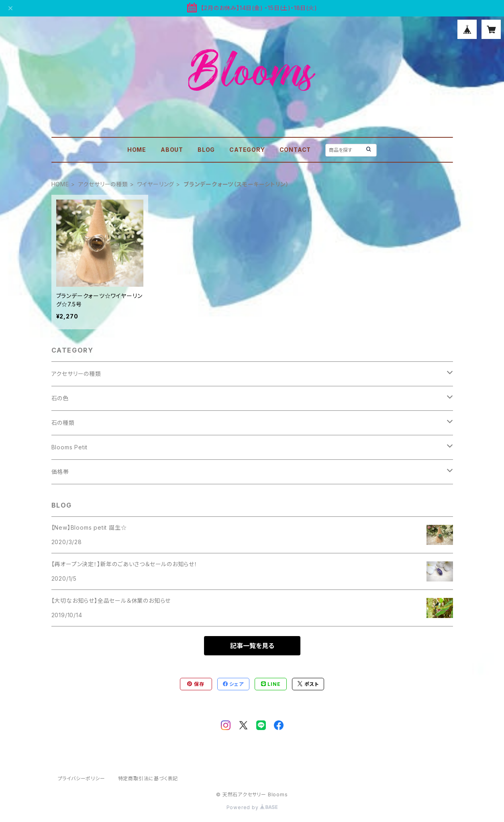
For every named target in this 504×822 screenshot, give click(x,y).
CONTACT (295, 150)
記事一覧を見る (252, 646)
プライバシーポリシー (82, 778)
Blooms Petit (70, 447)
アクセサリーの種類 (103, 184)
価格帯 (60, 472)
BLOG (206, 150)
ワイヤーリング (156, 184)
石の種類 (63, 423)
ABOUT (172, 150)
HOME (137, 150)
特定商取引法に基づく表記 (148, 778)
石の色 (60, 398)
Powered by (252, 807)
